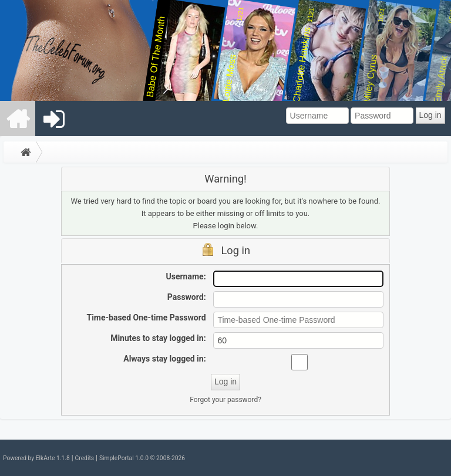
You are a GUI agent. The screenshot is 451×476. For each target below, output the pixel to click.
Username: (186, 276)
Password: (187, 297)
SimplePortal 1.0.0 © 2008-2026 (142, 458)
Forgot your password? (225, 400)
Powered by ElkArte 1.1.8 (36, 458)
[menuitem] (18, 119)
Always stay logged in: (164, 359)
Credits (85, 458)
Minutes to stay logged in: (158, 338)
